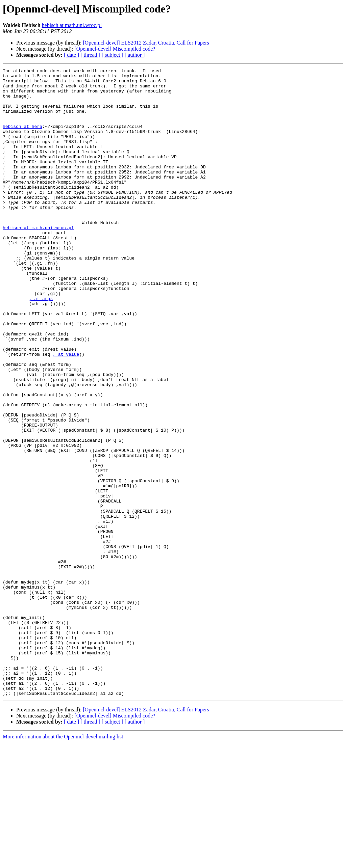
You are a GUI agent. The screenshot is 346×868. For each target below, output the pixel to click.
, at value (66, 412)
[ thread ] (90, 55)
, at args (41, 345)
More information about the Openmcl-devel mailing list (63, 862)
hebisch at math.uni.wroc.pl (72, 25)
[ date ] (71, 55)
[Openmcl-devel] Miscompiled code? (115, 49)
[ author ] (135, 55)
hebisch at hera (22, 138)
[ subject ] (113, 55)
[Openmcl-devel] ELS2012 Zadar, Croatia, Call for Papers (146, 43)
